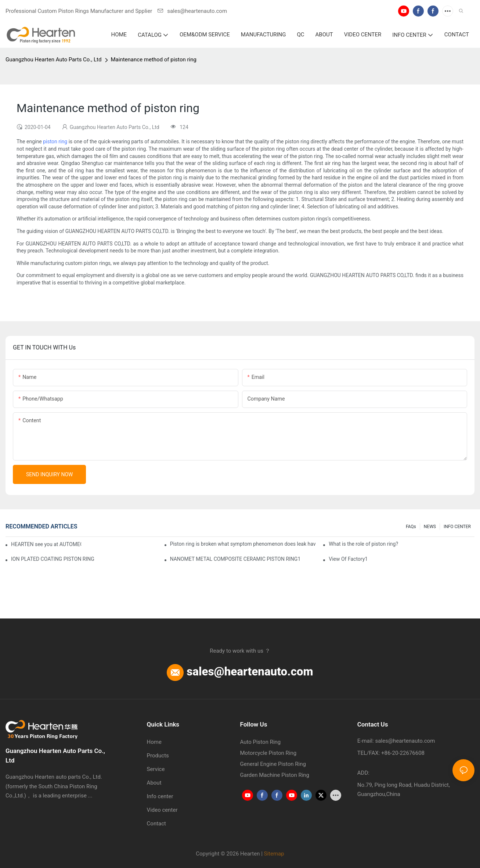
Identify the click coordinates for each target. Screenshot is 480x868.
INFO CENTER (457, 527)
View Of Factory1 (348, 559)
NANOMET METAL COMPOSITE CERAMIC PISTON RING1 (235, 559)
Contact (156, 824)
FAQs (411, 527)
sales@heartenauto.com (192, 11)
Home (154, 742)
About (154, 783)
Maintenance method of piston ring (154, 60)
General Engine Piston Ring (273, 764)
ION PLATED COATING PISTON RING (53, 559)
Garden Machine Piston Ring (275, 775)
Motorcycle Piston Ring (268, 753)
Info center (160, 796)
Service (156, 769)
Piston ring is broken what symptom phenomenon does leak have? (243, 544)
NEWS (430, 527)
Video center (162, 810)
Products (158, 756)
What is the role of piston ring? (363, 544)
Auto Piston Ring (261, 742)
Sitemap (274, 854)
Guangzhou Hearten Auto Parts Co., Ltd (54, 60)
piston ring (55, 141)
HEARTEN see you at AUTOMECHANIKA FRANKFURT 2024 (46, 544)
